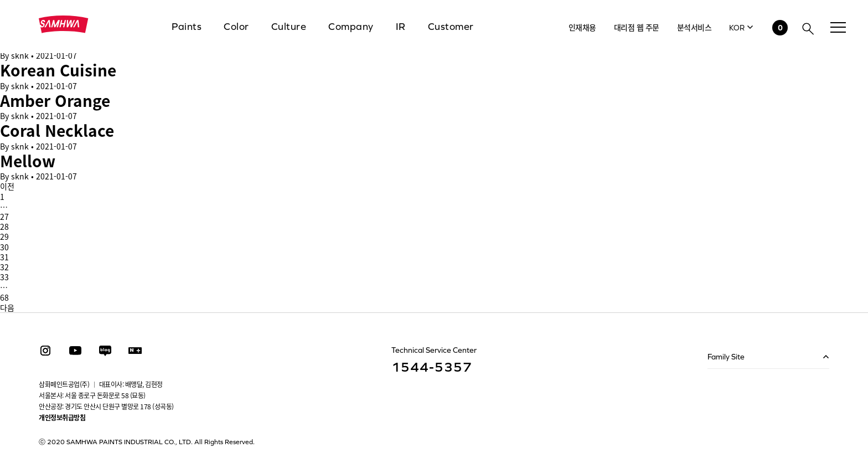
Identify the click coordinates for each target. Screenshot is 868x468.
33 (4, 277)
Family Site (726, 357)
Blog (105, 351)
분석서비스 (694, 27)
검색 (808, 29)
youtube (75, 351)
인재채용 (582, 27)
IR (401, 26)
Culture (289, 26)
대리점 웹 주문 (637, 27)
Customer (451, 26)
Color (236, 26)
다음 (7, 307)
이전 (7, 186)
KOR (737, 28)
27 (4, 217)
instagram (45, 351)
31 (4, 257)
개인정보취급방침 (62, 418)
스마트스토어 (135, 351)
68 (4, 297)
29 (4, 236)
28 (4, 227)
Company (351, 26)
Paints (187, 26)
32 (4, 267)
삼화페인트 (64, 24)
